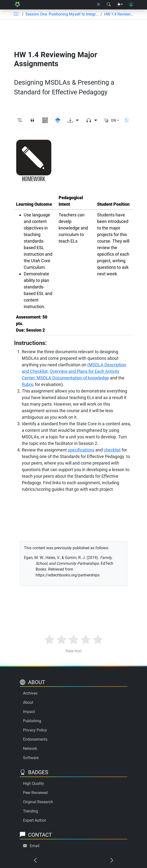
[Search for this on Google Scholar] (58, 120)
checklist (112, 450)
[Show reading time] (127, 120)
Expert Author (35, 820)
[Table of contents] (16, 14)
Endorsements (35, 739)
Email (35, 846)
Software (31, 758)
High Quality (34, 783)
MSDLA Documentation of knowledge (73, 378)
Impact (29, 712)
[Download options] (73, 120)
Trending (31, 811)
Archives (30, 693)
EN (114, 120)
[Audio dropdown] (92, 120)
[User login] (131, 5)
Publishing (32, 721)
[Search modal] (109, 5)
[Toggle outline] (20, 120)
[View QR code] (45, 120)
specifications (81, 450)
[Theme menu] (120, 5)
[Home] (17, 5)
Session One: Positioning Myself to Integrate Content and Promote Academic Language (62, 14)
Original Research (38, 802)
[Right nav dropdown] (99, 5)
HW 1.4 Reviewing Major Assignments (120, 14)
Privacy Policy (35, 730)
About (28, 702)
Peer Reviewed (35, 793)
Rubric (28, 384)
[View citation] (32, 120)
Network (30, 749)
